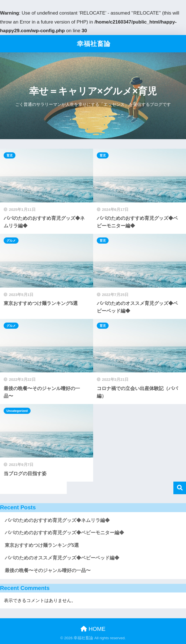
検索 (180, 488)
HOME (93, 629)
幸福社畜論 (94, 44)
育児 (10, 155)
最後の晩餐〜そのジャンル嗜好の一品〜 (48, 570)
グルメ (11, 241)
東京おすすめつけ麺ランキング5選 (42, 545)
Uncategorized (17, 411)
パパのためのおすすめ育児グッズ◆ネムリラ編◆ (57, 520)
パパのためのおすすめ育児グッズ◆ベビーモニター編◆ (64, 533)
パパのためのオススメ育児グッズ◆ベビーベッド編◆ (62, 558)
